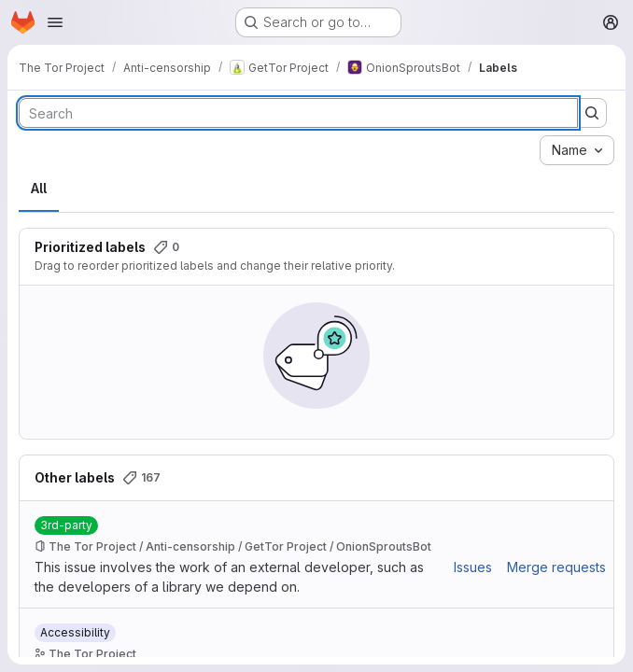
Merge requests (556, 567)
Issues (473, 567)
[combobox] (577, 150)
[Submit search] (592, 113)
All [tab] (39, 188)
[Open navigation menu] (55, 22)
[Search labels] (298, 113)
